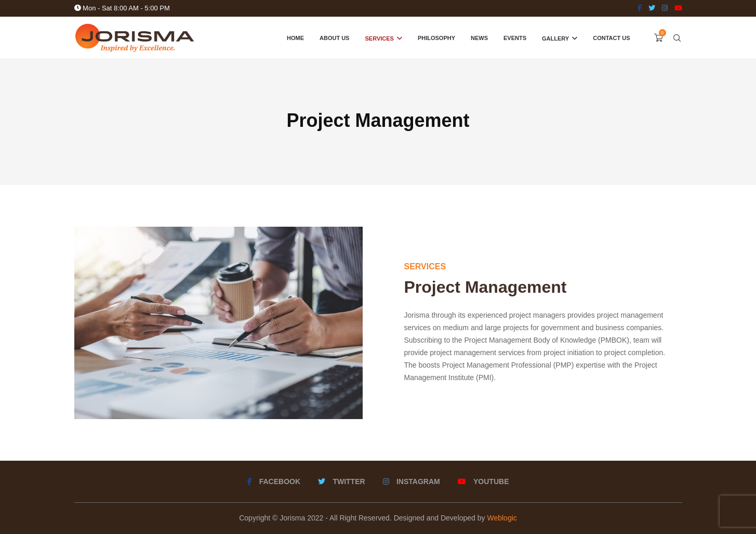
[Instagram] (665, 8)
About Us (334, 38)
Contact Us (611, 38)
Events (515, 38)
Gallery (555, 38)
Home (295, 38)
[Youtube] (678, 8)
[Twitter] (652, 8)
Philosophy (436, 38)
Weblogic (502, 518)
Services (379, 38)
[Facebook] (640, 8)
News (479, 38)
